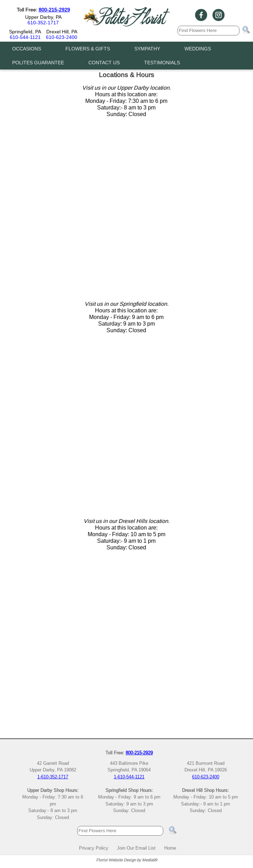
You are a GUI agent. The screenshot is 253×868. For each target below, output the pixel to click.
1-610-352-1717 (53, 777)
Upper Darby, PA (43, 17)
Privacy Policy (94, 848)
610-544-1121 (25, 37)
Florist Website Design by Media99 (126, 860)
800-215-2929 (54, 10)
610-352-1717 (43, 23)
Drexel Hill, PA (62, 32)
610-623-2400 (62, 37)
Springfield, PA (25, 32)
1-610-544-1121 (129, 777)
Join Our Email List (136, 848)
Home (170, 848)
